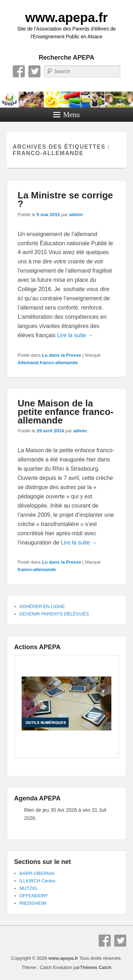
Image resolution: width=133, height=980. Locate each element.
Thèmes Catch (96, 967)
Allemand (28, 363)
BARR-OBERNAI (37, 873)
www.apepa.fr (66, 18)
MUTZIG (28, 888)
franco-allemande (59, 363)
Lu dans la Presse (62, 355)
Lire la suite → (75, 335)
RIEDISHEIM (33, 903)
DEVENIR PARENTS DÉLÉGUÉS (54, 614)
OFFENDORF (34, 896)
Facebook (19, 71)
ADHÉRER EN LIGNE (42, 606)
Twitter (34, 71)
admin (76, 215)
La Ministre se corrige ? (65, 199)
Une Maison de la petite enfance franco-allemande (66, 412)
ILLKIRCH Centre (37, 881)
